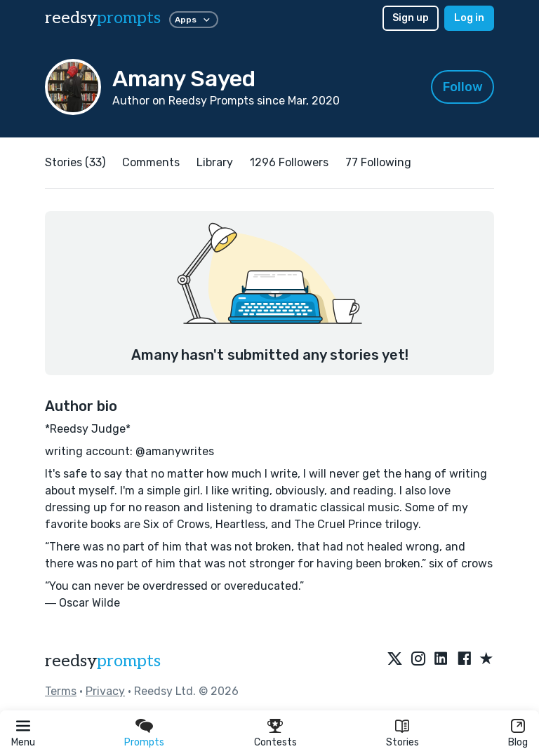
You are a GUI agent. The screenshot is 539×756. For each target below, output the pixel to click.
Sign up (411, 18)
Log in (469, 18)
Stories (402, 742)
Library (215, 162)
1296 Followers (289, 162)
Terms (61, 691)
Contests (275, 742)
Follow (463, 87)
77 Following (378, 162)
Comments (151, 162)
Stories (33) (75, 162)
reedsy (103, 661)
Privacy (105, 691)
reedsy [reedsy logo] (103, 18)
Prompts (144, 742)
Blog (518, 742)
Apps (194, 20)
